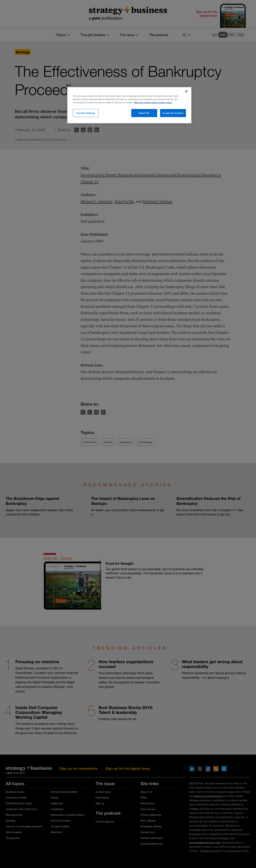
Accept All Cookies (173, 113)
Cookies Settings (86, 113)
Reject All (144, 113)
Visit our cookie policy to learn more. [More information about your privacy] (153, 103)
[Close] (186, 91)
